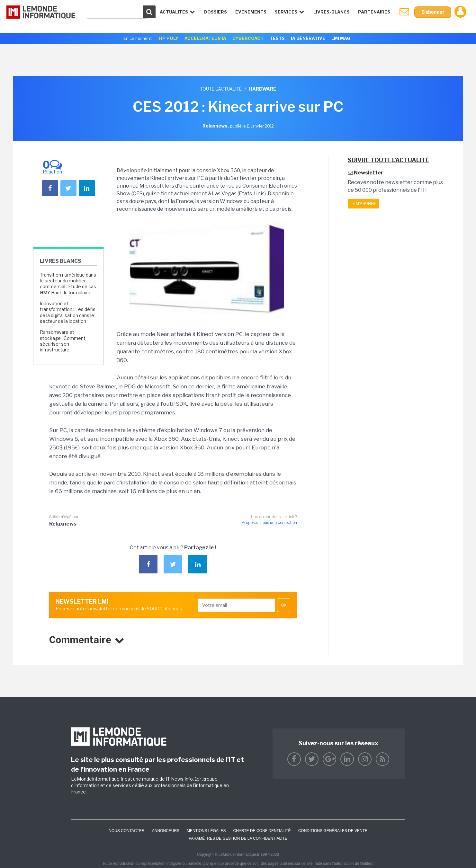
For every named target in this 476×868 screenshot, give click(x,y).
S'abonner (433, 12)
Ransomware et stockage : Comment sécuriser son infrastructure (63, 341)
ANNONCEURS (166, 831)
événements (251, 12)
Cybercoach (248, 38)
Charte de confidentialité (262, 831)
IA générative (308, 38)
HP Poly (169, 38)
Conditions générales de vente (333, 831)
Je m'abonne (364, 204)
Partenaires (374, 12)
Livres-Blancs (332, 12)
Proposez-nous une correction (269, 523)
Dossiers (216, 12)
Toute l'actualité (221, 89)
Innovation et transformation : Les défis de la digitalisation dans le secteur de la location (68, 312)
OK (284, 605)
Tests (277, 38)
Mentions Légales (206, 831)
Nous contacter (127, 831)
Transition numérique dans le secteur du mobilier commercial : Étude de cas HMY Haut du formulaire (68, 284)
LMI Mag (341, 38)
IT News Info (179, 779)
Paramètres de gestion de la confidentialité (238, 838)
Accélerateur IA (205, 38)
